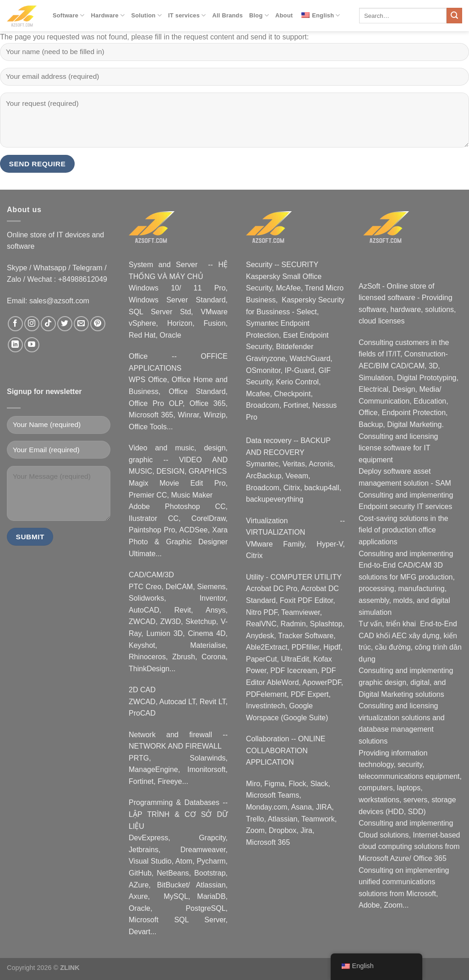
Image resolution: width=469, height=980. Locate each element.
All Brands (228, 15)
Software (69, 15)
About (284, 15)
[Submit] (454, 16)
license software (385, 448)
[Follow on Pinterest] (98, 324)
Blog (259, 15)
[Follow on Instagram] (32, 324)
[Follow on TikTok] (48, 324)
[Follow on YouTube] (32, 345)
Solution (146, 15)
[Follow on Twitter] (65, 324)
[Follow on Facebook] (15, 324)
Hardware (108, 15)
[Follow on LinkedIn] (15, 345)
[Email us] (81, 324)
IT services (187, 15)
